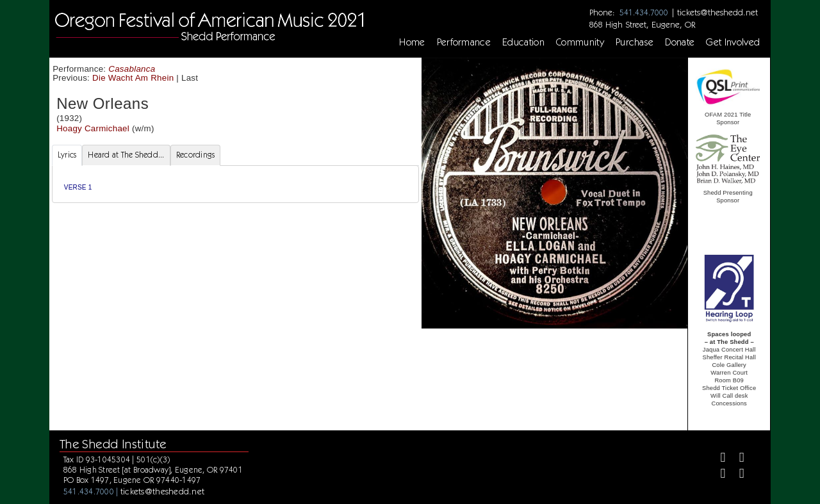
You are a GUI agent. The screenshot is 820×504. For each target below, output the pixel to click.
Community (580, 42)
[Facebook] (717, 459)
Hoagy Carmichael (93, 128)
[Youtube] (736, 475)
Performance (464, 42)
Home (412, 42)
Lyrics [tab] (67, 155)
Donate (680, 42)
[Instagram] (717, 475)
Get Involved (733, 42)
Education (523, 42)
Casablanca (132, 69)
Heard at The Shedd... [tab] (126, 155)
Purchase (635, 42)
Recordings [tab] (196, 155)
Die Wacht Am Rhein (133, 78)
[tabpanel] (235, 184)
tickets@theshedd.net (717, 12)
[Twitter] (736, 459)
